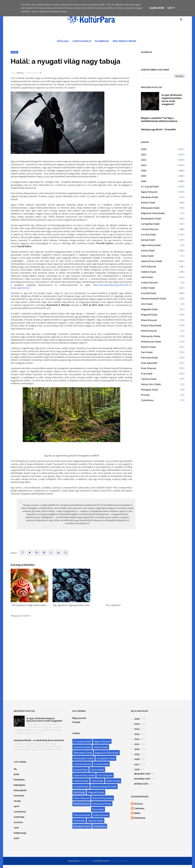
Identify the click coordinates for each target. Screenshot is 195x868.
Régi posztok (79, 718)
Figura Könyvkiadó (151, 245)
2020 (144, 149)
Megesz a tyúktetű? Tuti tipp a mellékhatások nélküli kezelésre (159, 120)
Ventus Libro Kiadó (151, 384)
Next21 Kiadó (148, 347)
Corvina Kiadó (148, 234)
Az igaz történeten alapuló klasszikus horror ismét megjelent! (172, 100)
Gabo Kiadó (147, 256)
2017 (137, 764)
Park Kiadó (147, 352)
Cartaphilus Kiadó (150, 224)
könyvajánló (20, 790)
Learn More (157, 8)
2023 (144, 165)
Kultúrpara (140, 818)
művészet (19, 796)
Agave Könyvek (149, 192)
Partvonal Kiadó (149, 357)
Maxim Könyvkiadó (151, 325)
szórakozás (20, 812)
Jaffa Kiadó (147, 277)
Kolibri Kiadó (148, 288)
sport (16, 806)
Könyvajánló (82, 41)
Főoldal (63, 41)
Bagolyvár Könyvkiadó (153, 213)
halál (14, 52)
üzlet (16, 838)
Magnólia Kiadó (149, 309)
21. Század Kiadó (150, 186)
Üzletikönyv (147, 400)
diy (15, 769)
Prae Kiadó (147, 373)
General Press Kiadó (152, 261)
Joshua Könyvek (149, 282)
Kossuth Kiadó (149, 293)
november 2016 (142, 779)
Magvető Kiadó (149, 314)
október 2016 (141, 784)
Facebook (102, 41)
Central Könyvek (150, 229)
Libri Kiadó (147, 304)
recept (17, 801)
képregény (19, 785)
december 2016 (142, 774)
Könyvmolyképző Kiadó (153, 298)
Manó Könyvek (149, 320)
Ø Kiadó (145, 395)
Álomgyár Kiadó (149, 389)
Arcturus (20, 73)
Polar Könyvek (149, 368)
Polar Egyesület (149, 363)
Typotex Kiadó (149, 379)
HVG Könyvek (149, 266)
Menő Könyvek (149, 331)
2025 (144, 176)
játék (16, 774)
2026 (144, 181)
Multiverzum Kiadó (151, 341)
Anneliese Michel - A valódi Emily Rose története (39, 740)
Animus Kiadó (148, 202)
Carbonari (139, 808)
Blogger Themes (119, 861)
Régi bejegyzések (125, 41)
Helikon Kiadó (148, 272)
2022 (144, 160)
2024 (144, 170)
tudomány (19, 817)
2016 (137, 769)
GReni (137, 813)
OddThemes (87, 861)
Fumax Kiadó (148, 250)
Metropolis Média (151, 336)
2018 (137, 759)
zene (16, 828)
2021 (144, 154)
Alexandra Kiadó (150, 197)
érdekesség (20, 833)
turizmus (18, 822)
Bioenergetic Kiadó (151, 218)
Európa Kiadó (148, 240)
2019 (137, 754)
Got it (171, 8)
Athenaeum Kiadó (150, 208)
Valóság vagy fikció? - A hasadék (158, 129)
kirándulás (19, 780)
